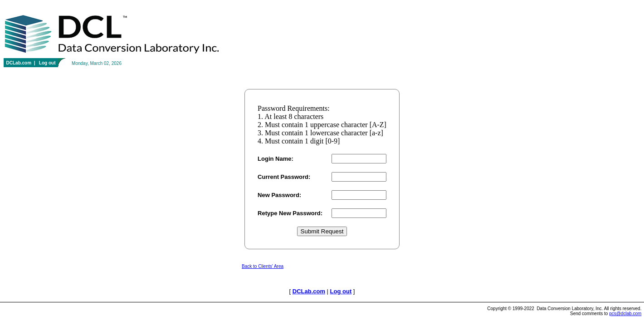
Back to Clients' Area (263, 266)
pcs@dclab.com (625, 314)
